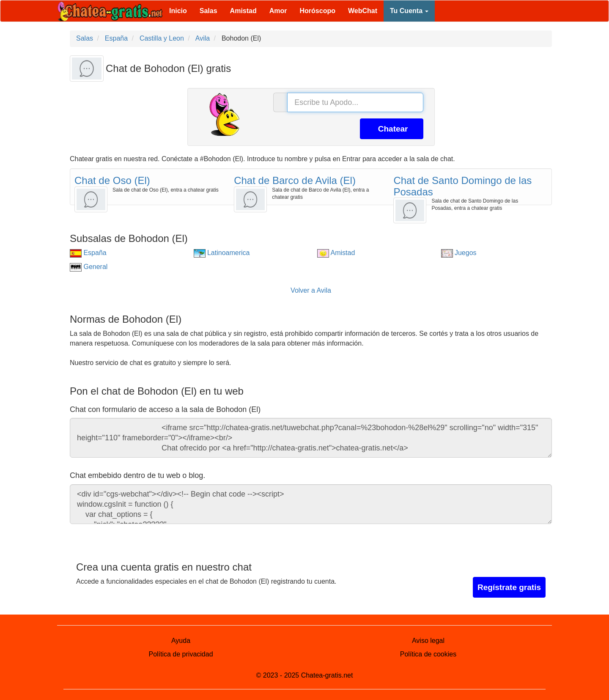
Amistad (243, 11)
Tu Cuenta (409, 11)
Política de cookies (428, 654)
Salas (208, 11)
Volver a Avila (311, 290)
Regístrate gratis (509, 587)
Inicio (178, 11)
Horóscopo (318, 11)
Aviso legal (428, 641)
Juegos (459, 253)
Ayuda (181, 641)
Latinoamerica (222, 253)
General (89, 267)
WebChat (363, 11)
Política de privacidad (181, 654)
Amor (278, 11)
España (88, 253)
